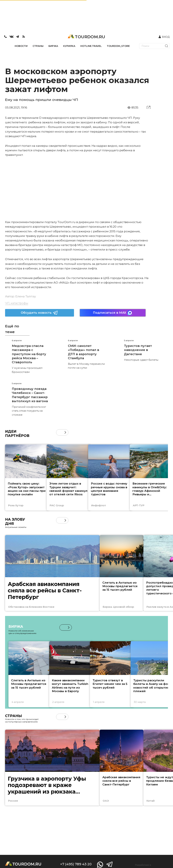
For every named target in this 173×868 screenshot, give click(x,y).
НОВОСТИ (21, 46)
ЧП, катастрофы (17, 303)
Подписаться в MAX (113, 313)
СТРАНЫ (38, 46)
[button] (65, 432)
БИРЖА (53, 46)
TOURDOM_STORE (118, 46)
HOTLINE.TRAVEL (91, 46)
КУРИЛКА (69, 46)
